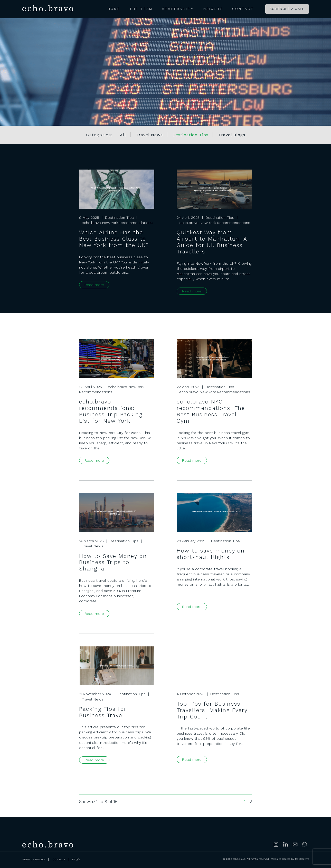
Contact (243, 9)
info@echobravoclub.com (295, 844)
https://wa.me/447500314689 (305, 844)
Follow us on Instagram (276, 844)
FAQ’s (76, 859)
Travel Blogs (232, 135)
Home (114, 9)
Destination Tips (191, 135)
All (123, 135)
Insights (212, 9)
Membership (176, 9)
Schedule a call (287, 9)
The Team (141, 9)
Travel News (149, 135)
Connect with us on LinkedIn (286, 844)
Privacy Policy (34, 859)
